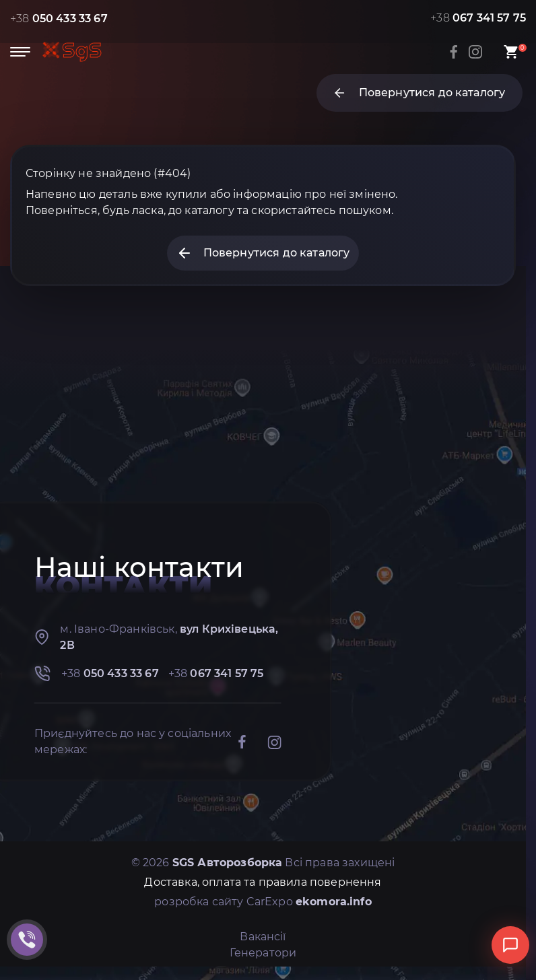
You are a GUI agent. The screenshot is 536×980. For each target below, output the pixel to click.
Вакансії (263, 937)
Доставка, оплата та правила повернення (263, 882)
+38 (59, 19)
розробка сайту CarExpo (263, 902)
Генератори (263, 953)
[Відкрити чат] (510, 945)
